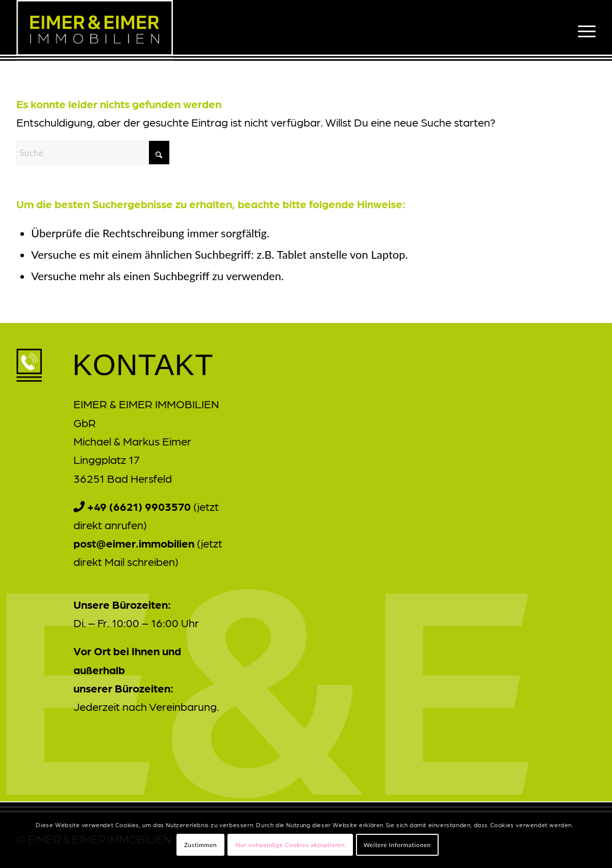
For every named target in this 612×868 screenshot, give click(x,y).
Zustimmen (200, 845)
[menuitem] (583, 30)
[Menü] (583, 30)
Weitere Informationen (397, 845)
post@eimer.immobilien (134, 543)
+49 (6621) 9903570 (139, 506)
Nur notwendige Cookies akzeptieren (290, 845)
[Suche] (93, 153)
